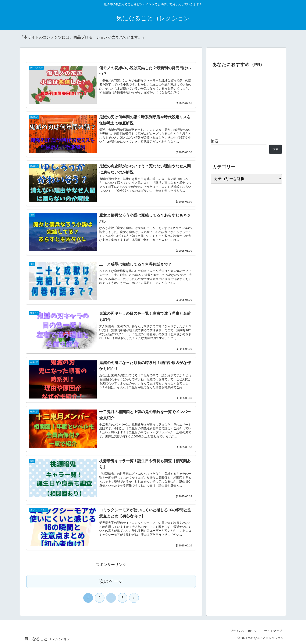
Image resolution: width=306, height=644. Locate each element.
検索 (214, 141)
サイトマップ (273, 631)
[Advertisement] (246, 101)
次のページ (111, 581)
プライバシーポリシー (245, 631)
